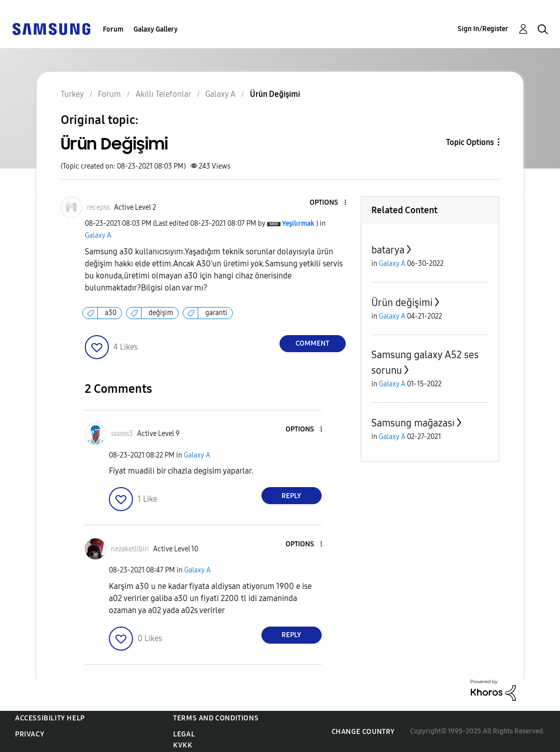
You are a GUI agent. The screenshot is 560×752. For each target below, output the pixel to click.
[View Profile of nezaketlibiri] (130, 549)
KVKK (183, 745)
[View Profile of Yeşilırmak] (298, 223)
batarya (388, 250)
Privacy (30, 734)
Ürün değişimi (402, 303)
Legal (184, 734)
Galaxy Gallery (156, 29)
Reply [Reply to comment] (291, 496)
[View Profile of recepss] (98, 207)
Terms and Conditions (216, 718)
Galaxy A (98, 236)
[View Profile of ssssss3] (122, 434)
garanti (216, 313)
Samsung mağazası (413, 423)
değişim (161, 313)
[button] (328, 203)
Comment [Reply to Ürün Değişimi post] (312, 343)
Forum (113, 29)
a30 (111, 313)
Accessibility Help (50, 718)
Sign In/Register (483, 29)
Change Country (363, 732)
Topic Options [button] (470, 142)
